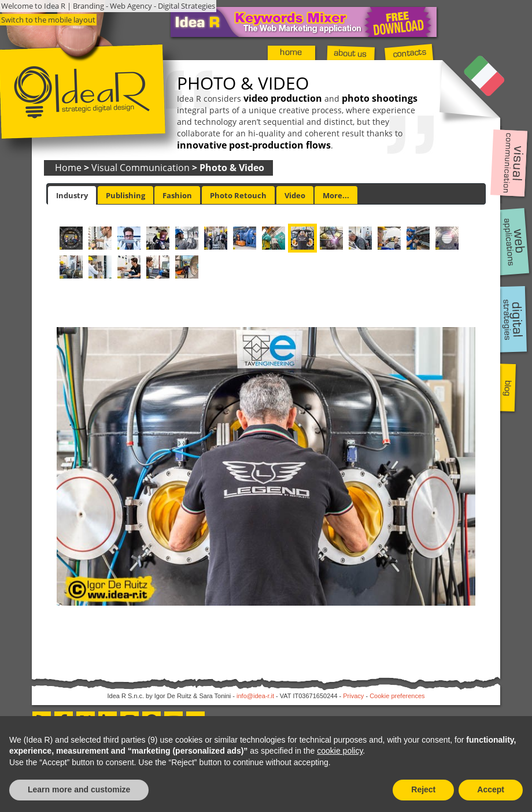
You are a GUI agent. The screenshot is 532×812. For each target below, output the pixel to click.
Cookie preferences (397, 696)
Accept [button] (491, 789)
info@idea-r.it (255, 696)
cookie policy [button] (340, 751)
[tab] (72, 195)
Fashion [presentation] (177, 195)
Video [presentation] (295, 195)
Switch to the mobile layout (48, 20)
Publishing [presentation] (125, 195)
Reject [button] (423, 789)
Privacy (353, 696)
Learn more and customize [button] (79, 789)
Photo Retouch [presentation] (238, 195)
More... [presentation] (336, 195)
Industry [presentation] (72, 195)
